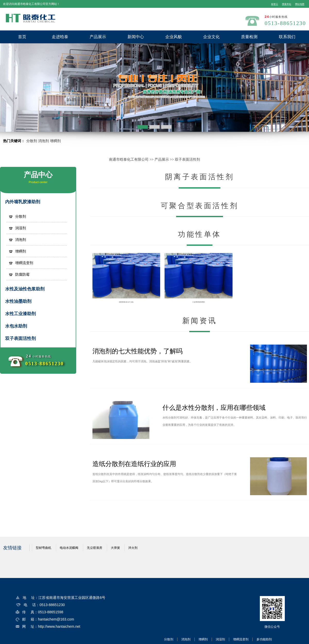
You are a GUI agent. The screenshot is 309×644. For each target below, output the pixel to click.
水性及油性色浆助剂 (25, 289)
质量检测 (249, 37)
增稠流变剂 (24, 263)
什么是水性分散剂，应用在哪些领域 (214, 407)
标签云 (275, 4)
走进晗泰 (60, 37)
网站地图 (300, 4)
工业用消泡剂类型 (199, 302)
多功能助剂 (264, 639)
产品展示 (98, 37)
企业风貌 (174, 37)
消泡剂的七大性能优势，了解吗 (138, 351)
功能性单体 (200, 234)
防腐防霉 (22, 274)
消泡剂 (44, 141)
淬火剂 (133, 548)
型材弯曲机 (44, 548)
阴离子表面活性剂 (200, 177)
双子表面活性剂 (187, 160)
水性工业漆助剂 (20, 314)
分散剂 (32, 141)
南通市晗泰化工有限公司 (129, 160)
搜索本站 (287, 4)
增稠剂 (55, 141)
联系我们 (287, 37)
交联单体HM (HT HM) (126, 302)
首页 (22, 37)
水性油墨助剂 (18, 301)
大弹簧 (115, 548)
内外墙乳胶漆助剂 (23, 202)
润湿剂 (21, 228)
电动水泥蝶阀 (69, 548)
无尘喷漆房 (95, 548)
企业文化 (211, 37)
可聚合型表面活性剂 (200, 206)
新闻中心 (136, 37)
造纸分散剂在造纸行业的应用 (134, 464)
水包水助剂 (16, 326)
